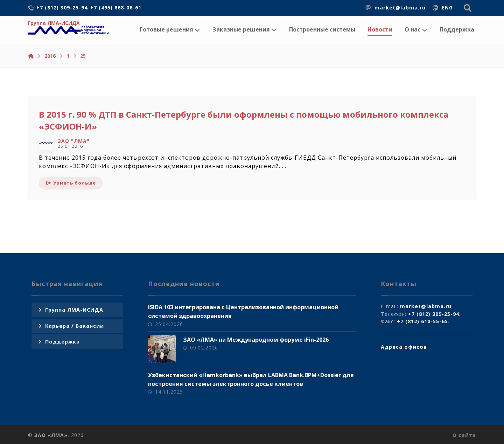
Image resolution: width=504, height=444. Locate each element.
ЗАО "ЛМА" (74, 141)
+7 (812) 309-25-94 (434, 314)
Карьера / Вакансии (75, 326)
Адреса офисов (404, 347)
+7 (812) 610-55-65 (422, 321)
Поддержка (62, 342)
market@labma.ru (426, 306)
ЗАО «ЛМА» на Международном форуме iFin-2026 (256, 340)
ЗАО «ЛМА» (51, 435)
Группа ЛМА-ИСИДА (74, 310)
